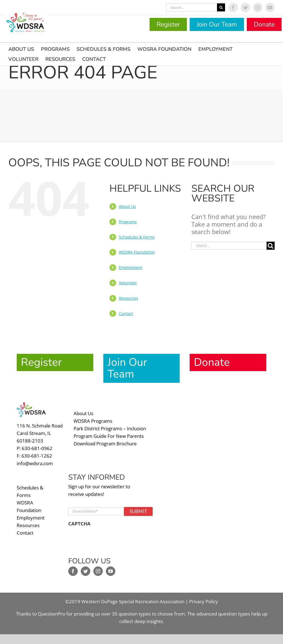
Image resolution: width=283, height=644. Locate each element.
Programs (128, 222)
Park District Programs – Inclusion (110, 428)
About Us (127, 206)
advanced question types (224, 613)
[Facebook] (73, 570)
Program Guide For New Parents (109, 435)
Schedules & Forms (137, 237)
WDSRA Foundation (137, 252)
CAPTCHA (79, 523)
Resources (129, 298)
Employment (131, 267)
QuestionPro (52, 613)
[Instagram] (98, 570)
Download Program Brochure (105, 443)
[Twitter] (86, 570)
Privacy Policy (204, 601)
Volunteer (128, 283)
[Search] (221, 7)
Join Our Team (217, 24)
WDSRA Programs (93, 420)
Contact (126, 313)
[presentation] (111, 540)
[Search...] (191, 7)
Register (168, 24)
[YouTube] (111, 570)
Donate (264, 24)
